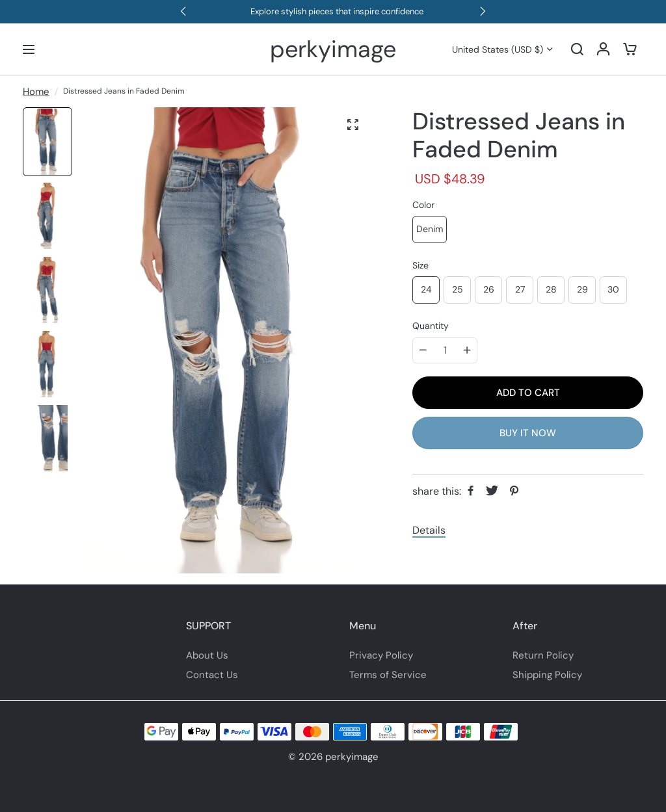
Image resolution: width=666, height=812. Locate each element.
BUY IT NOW (528, 433)
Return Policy (543, 655)
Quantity (431, 326)
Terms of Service (388, 675)
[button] (183, 12)
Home (36, 92)
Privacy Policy (381, 655)
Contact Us (212, 675)
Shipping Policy (547, 675)
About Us (207, 655)
